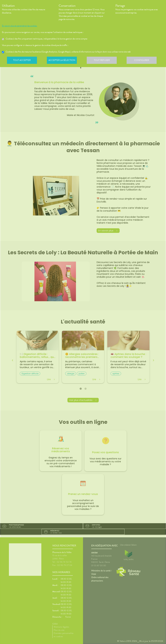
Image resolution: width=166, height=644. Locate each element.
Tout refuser (103, 61)
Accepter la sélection (63, 61)
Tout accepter (22, 61)
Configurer (144, 61)
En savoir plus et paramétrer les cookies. (20, 26)
